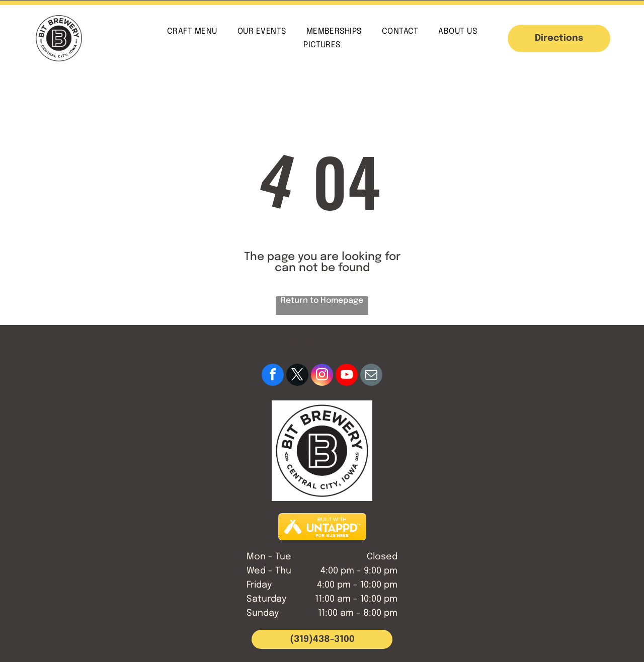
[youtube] (347, 376)
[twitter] (297, 376)
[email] (371, 376)
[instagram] (322, 376)
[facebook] (273, 376)
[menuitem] (192, 31)
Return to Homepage (322, 301)
